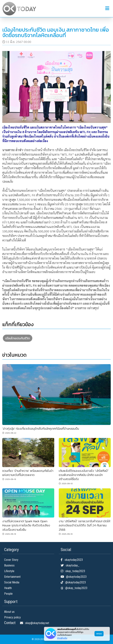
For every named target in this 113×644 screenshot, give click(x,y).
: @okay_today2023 (74, 588)
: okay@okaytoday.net (35, 623)
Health (8, 588)
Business (9, 565)
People (8, 594)
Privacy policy (12, 617)
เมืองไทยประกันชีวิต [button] (18, 338)
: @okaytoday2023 (74, 577)
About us (9, 612)
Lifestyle (9, 571)
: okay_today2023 (73, 571)
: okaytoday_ (70, 565)
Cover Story (11, 560)
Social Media (12, 582)
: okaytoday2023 (72, 560)
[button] (107, 8)
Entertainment (12, 577)
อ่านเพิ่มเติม (62, 638)
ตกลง (99, 634)
